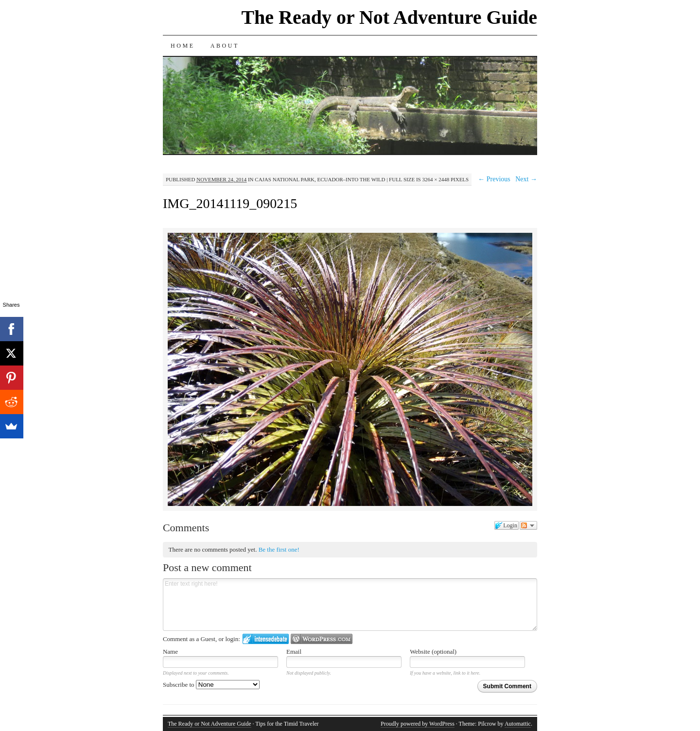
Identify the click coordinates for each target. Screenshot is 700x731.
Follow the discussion (528, 525)
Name (170, 652)
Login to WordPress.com (322, 639)
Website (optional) (433, 652)
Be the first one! (279, 549)
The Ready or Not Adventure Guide (389, 17)
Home (183, 46)
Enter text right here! (350, 605)
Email (294, 652)
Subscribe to (211, 685)
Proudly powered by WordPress (418, 724)
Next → (526, 179)
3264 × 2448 (436, 179)
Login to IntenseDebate (266, 639)
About (225, 46)
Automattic (518, 724)
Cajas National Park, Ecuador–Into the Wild (320, 179)
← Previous (494, 179)
